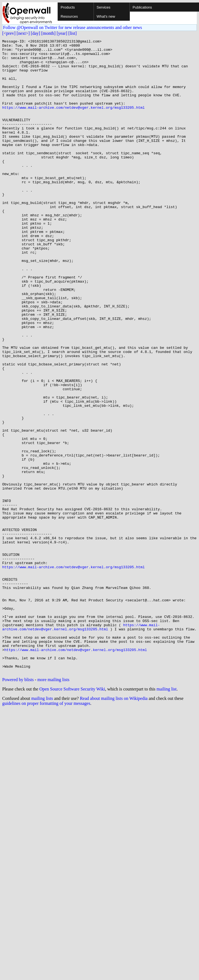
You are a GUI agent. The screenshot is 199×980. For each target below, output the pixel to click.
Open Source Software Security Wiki (72, 816)
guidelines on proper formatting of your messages (46, 830)
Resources (69, 16)
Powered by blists (18, 806)
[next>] (23, 33)
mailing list (167, 816)
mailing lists (42, 825)
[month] (48, 33)
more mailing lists (53, 806)
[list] (73, 33)
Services (104, 7)
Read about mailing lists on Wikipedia (114, 825)
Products (68, 7)
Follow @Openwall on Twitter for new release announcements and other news (73, 27)
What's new (106, 16)
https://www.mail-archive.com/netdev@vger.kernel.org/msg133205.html (73, 121)
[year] (62, 33)
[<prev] (9, 33)
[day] (35, 33)
